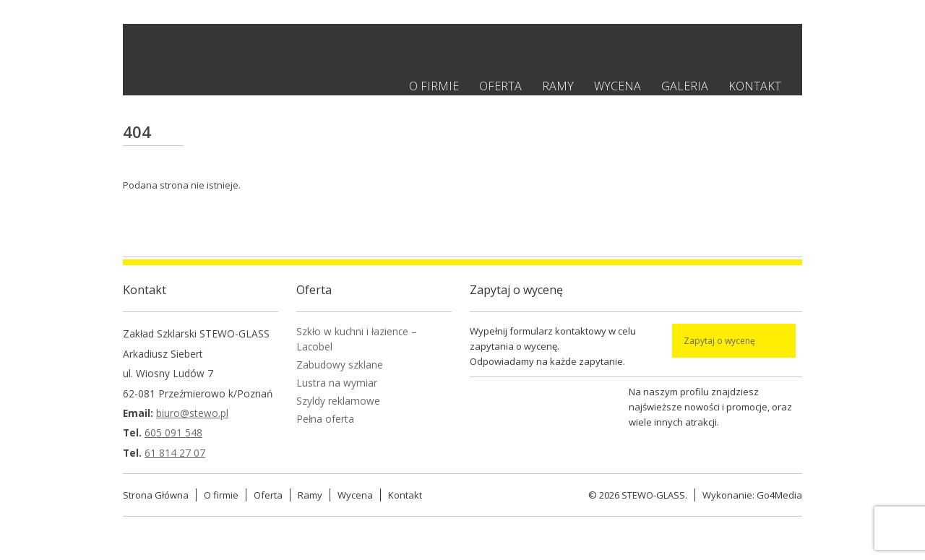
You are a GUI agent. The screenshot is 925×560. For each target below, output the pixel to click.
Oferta (500, 86)
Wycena (618, 86)
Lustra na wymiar (337, 383)
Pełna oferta (325, 419)
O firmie (434, 86)
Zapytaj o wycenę (719, 341)
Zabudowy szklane (340, 365)
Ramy (558, 86)
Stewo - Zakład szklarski (274, 50)
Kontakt (755, 86)
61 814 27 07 (175, 453)
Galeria (685, 86)
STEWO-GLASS (653, 495)
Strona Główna (156, 495)
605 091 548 (173, 432)
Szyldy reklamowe (338, 401)
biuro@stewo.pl (192, 413)
